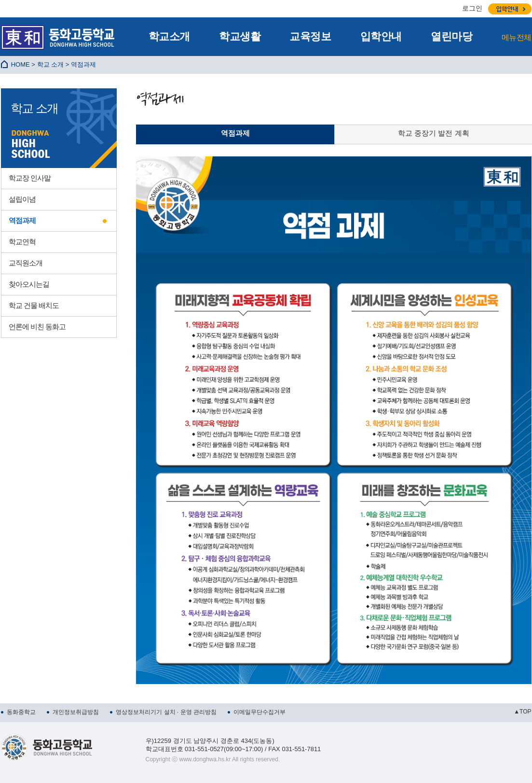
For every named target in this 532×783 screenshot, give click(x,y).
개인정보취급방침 (76, 712)
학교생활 (240, 36)
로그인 (472, 8)
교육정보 (310, 36)
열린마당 (451, 36)
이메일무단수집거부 (259, 712)
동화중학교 (21, 712)
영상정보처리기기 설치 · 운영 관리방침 (166, 712)
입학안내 (381, 36)
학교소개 (169, 36)
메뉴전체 (517, 37)
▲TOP (522, 712)
